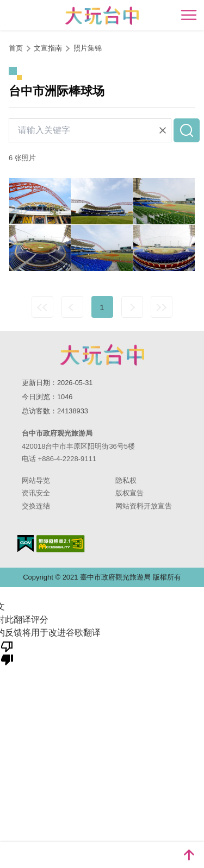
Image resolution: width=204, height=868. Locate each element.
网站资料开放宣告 (144, 506)
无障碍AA (61, 544)
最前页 (42, 307)
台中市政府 (102, 355)
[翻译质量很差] (7, 652)
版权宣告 (129, 493)
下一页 (132, 307)
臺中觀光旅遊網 (102, 15)
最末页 (162, 307)
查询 (187, 130)
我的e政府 (26, 543)
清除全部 (163, 130)
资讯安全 (36, 493)
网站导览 (36, 480)
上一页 (72, 307)
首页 (16, 48)
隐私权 (126, 480)
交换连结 (36, 506)
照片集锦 (88, 48)
